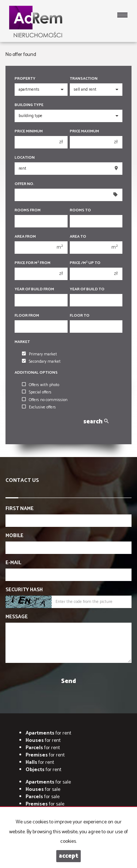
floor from (27, 316)
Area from (25, 237)
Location (25, 158)
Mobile (14, 536)
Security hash (24, 590)
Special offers (37, 392)
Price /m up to (85, 263)
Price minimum (29, 131)
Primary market (39, 354)
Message (17, 617)
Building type (29, 105)
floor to (80, 316)
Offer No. (24, 184)
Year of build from (34, 289)
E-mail (13, 563)
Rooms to (80, 210)
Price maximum (84, 131)
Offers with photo (41, 385)
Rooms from (28, 210)
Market (22, 342)
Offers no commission (45, 400)
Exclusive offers (39, 407)
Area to (78, 237)
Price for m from (33, 263)
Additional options (36, 373)
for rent (48, 733)
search (96, 422)
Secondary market (41, 362)
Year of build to (87, 289)
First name (20, 509)
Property (25, 79)
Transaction (84, 79)
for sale (48, 782)
